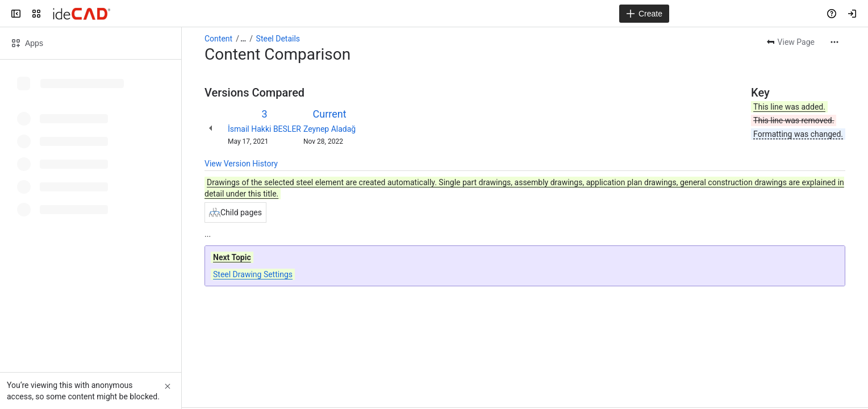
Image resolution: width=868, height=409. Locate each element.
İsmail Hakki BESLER (264, 129)
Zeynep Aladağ (329, 129)
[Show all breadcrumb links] (243, 39)
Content (218, 39)
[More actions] (834, 42)
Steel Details (278, 39)
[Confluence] (82, 14)
